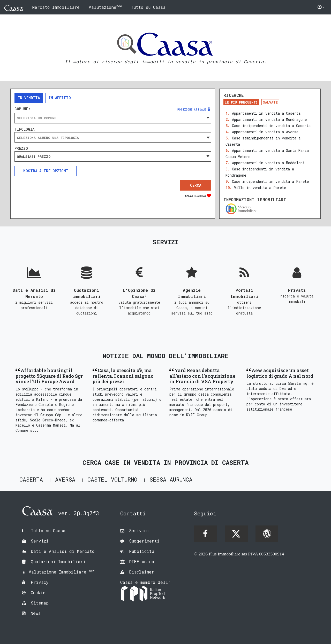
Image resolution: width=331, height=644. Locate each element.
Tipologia (24, 129)
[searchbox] (113, 138)
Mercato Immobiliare (56, 7)
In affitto (60, 98)
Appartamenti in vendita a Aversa (265, 132)
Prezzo (21, 148)
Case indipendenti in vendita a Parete (270, 181)
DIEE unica (142, 561)
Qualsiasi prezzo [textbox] (34, 156)
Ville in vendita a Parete (260, 188)
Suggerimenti (144, 541)
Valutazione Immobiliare (62, 572)
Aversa (65, 479)
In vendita (29, 98)
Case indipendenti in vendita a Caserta (271, 126)
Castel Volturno (112, 479)
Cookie (38, 592)
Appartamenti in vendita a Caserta (266, 113)
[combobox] (113, 118)
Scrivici (139, 531)
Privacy (40, 582)
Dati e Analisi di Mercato (63, 551)
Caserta (31, 479)
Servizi (40, 541)
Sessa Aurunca (171, 479)
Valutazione (105, 7)
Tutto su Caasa (148, 7)
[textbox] (113, 118)
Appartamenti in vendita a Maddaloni (268, 163)
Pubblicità (142, 551)
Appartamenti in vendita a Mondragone (269, 119)
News (36, 613)
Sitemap (40, 603)
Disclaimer (142, 572)
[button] (321, 7)
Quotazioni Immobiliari (58, 561)
